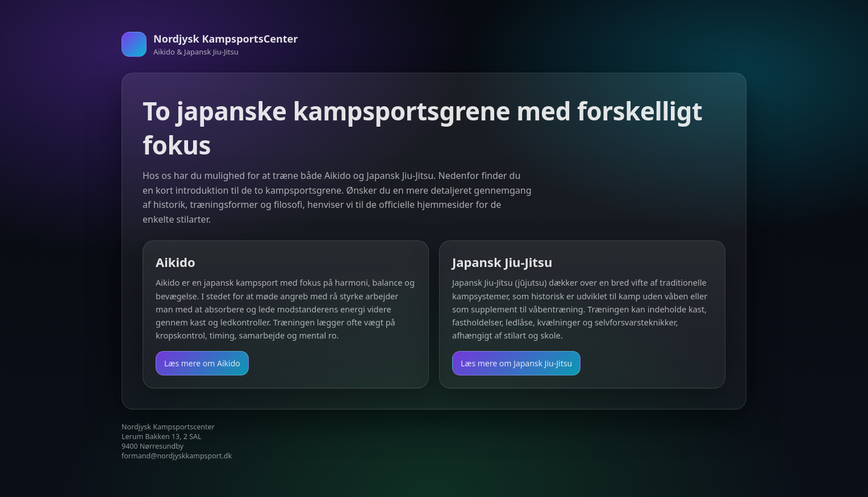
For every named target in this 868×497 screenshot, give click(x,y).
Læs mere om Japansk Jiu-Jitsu (516, 363)
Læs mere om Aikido (202, 363)
